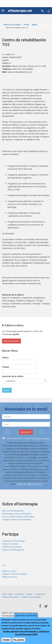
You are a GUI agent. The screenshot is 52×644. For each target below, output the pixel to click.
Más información (12, 341)
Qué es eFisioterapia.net (13, 511)
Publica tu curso (9, 571)
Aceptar (6, 640)
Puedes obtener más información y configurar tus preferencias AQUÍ (26, 633)
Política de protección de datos (29, 484)
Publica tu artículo (10, 544)
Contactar (20, 594)
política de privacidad (40, 438)
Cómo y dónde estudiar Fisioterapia (18, 517)
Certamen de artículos (12, 547)
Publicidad (40, 594)
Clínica (5, 358)
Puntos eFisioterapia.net (13, 550)
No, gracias (19, 640)
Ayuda (30, 594)
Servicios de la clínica (13, 376)
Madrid (35, 25)
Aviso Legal (7, 594)
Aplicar (7, 390)
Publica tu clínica (9, 577)
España (26, 25)
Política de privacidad (31, 597)
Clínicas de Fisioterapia (12, 25)
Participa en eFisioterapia (13, 541)
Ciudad (5, 367)
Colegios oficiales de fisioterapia (17, 519)
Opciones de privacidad (26, 616)
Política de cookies (10, 597)
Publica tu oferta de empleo (15, 574)
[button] (49, 11)
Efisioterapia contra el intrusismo (17, 514)
